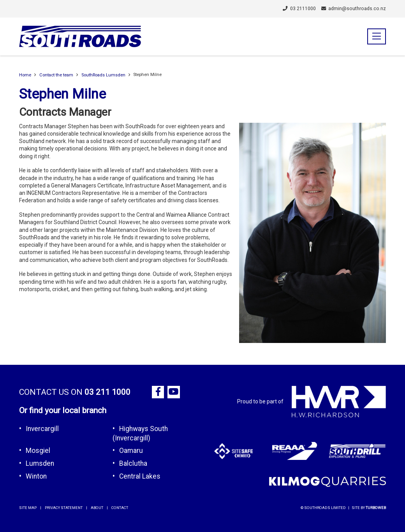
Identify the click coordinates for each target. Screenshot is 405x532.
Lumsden (40, 463)
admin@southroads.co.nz (354, 9)
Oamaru (131, 451)
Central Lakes (140, 476)
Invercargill (42, 429)
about (97, 508)
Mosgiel (38, 451)
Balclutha (133, 463)
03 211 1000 (107, 392)
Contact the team (56, 75)
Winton (36, 476)
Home (25, 75)
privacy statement (64, 508)
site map (28, 508)
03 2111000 (299, 9)
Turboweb (376, 508)
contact (120, 508)
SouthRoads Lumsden (103, 75)
